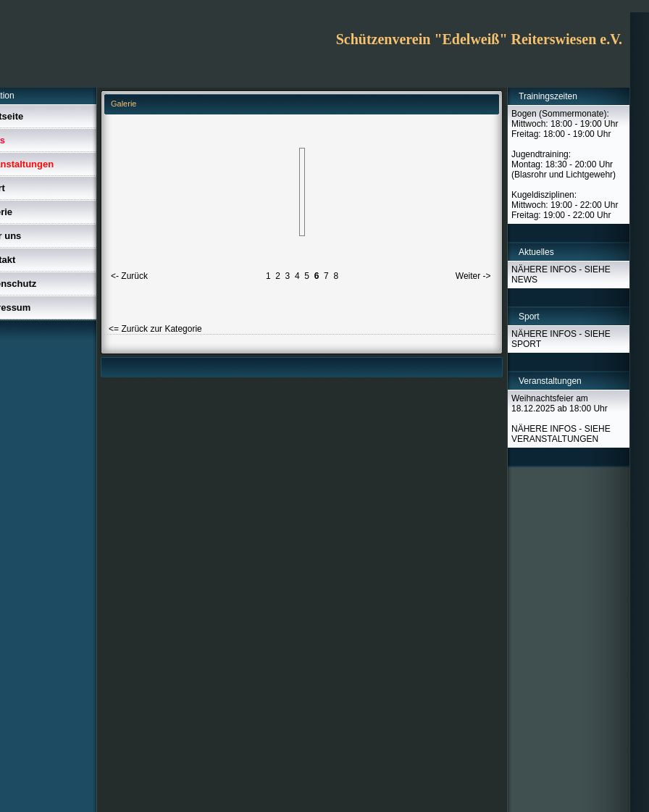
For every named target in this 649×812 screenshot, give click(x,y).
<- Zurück (129, 276)
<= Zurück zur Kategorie (155, 329)
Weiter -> (473, 276)
